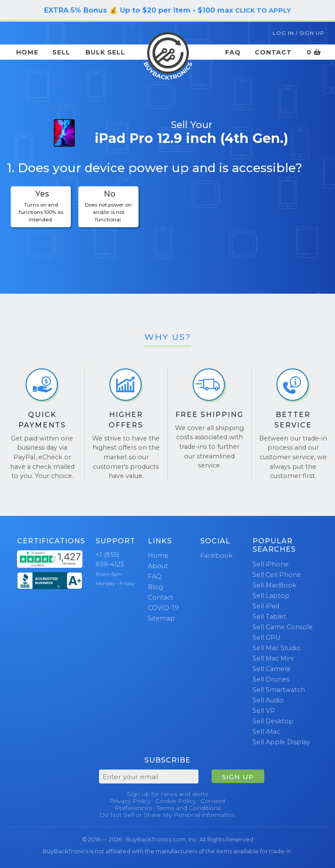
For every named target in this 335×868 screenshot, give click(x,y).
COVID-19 (163, 608)
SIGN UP (238, 777)
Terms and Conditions (189, 808)
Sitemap (161, 618)
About (158, 566)
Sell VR (264, 711)
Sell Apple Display (281, 742)
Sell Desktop (273, 721)
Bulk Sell (105, 52)
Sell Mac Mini (273, 658)
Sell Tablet (269, 617)
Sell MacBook (274, 585)
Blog (156, 587)
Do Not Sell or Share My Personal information (167, 815)
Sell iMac (266, 732)
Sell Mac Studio (277, 648)
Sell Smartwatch (279, 690)
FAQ (233, 52)
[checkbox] (41, 207)
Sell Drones (271, 679)
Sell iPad (266, 606)
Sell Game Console (283, 627)
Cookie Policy (176, 801)
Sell (61, 52)
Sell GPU (266, 637)
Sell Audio (268, 700)
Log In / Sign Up (299, 33)
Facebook (216, 556)
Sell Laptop (271, 596)
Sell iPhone (271, 564)
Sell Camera (271, 669)
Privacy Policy (130, 801)
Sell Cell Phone (277, 575)
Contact (273, 52)
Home (27, 52)
